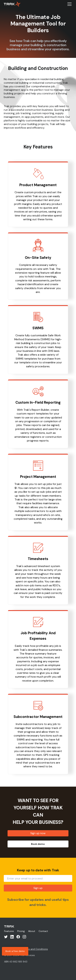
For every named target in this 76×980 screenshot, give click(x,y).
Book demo (38, 844)
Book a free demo (15, 951)
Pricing (21, 931)
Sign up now (38, 833)
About (32, 931)
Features (9, 931)
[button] (69, 4)
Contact (43, 931)
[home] (12, 4)
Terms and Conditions (35, 949)
